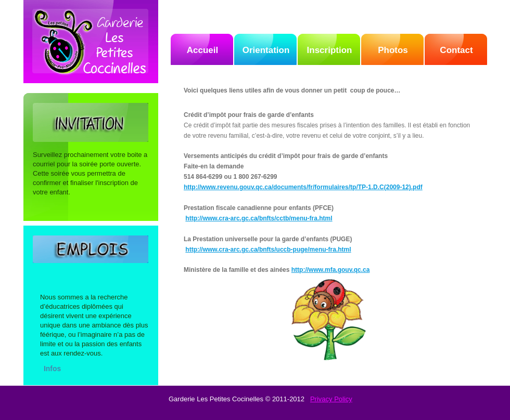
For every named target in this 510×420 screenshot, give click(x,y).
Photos (393, 50)
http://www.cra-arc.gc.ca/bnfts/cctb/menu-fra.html (259, 218)
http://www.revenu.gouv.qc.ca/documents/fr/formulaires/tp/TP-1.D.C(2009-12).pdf (303, 187)
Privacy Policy (331, 399)
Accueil (202, 50)
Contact (456, 50)
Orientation (266, 50)
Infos (52, 369)
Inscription (330, 50)
